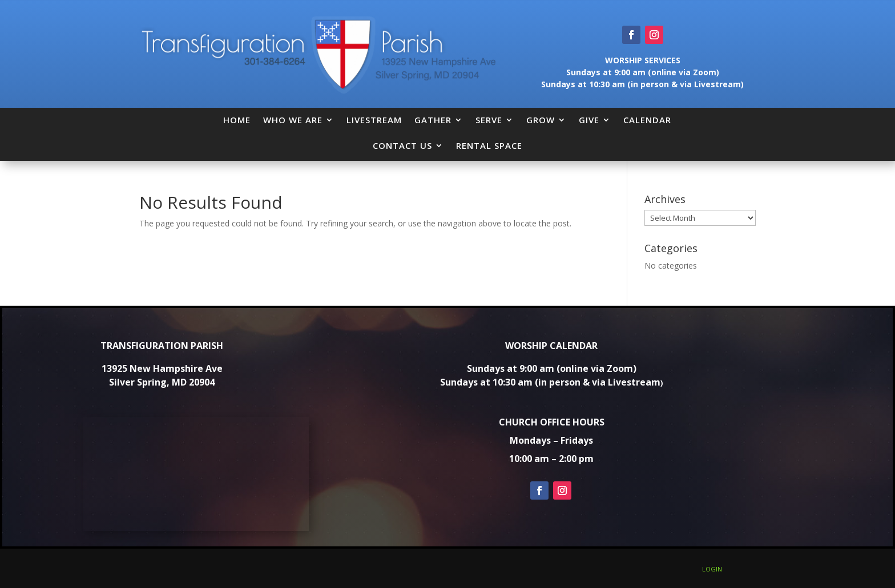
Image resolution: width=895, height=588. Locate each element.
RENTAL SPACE (489, 145)
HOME (237, 120)
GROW (541, 120)
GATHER (433, 120)
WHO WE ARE (293, 120)
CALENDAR (647, 120)
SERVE (489, 120)
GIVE (589, 120)
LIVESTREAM (374, 120)
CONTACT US (402, 145)
